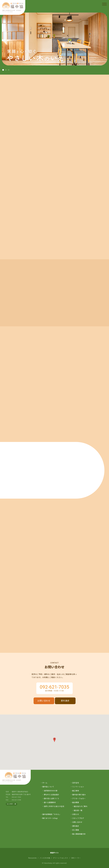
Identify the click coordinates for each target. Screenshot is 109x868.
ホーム (45, 783)
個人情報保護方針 (79, 834)
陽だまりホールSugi (50, 818)
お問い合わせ (44, 701)
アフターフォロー (79, 799)
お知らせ (76, 814)
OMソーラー (76, 858)
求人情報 (76, 830)
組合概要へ (11, 804)
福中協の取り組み (79, 795)
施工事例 (76, 791)
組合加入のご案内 (81, 806)
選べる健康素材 (50, 802)
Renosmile (32, 858)
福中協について (48, 787)
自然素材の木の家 (51, 791)
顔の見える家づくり (52, 799)
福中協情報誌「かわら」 (52, 814)
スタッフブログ (78, 818)
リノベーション (78, 787)
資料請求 (65, 701)
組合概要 (76, 802)
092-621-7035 (54, 687)
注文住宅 (76, 783)
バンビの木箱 (45, 858)
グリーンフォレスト (61, 858)
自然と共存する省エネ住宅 (54, 806)
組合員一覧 (78, 810)
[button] (3, 70)
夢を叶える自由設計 (52, 795)
